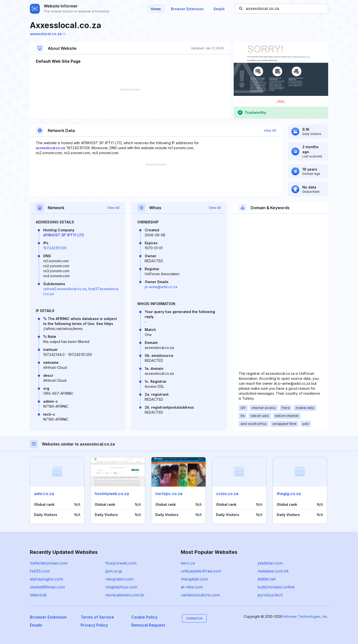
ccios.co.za (227, 494)
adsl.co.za (44, 494)
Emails (219, 9)
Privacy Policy (94, 625)
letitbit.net (267, 579)
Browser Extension (187, 9)
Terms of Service (97, 617)
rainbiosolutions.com (200, 595)
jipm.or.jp (114, 571)
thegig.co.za (289, 494)
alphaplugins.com (46, 579)
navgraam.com (119, 579)
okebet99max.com (47, 587)
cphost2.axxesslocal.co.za (65, 289)
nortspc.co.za (169, 494)
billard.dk (38, 595)
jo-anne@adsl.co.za (161, 287)
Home (156, 9)
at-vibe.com (192, 587)
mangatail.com (194, 579)
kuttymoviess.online (276, 587)
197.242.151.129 (55, 248)
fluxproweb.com (121, 563)
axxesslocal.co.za (48, 34)
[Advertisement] (130, 103)
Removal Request (148, 625)
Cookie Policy (144, 617)
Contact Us (194, 618)
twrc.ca (188, 563)
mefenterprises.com (49, 563)
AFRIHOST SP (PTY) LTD (64, 235)
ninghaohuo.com (121, 587)
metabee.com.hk (273, 571)
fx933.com (40, 571)
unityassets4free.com (201, 571)
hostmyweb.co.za (112, 494)
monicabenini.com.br (125, 595)
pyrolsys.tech (270, 595)
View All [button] (270, 130)
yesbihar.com (270, 563)
